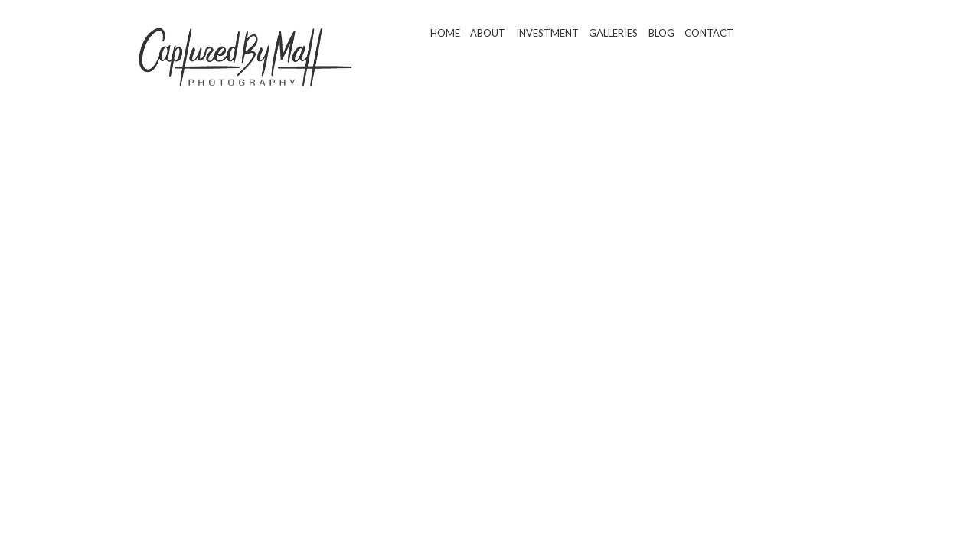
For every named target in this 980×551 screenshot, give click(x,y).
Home (445, 33)
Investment (547, 33)
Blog (661, 33)
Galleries (613, 33)
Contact (709, 33)
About (488, 33)
